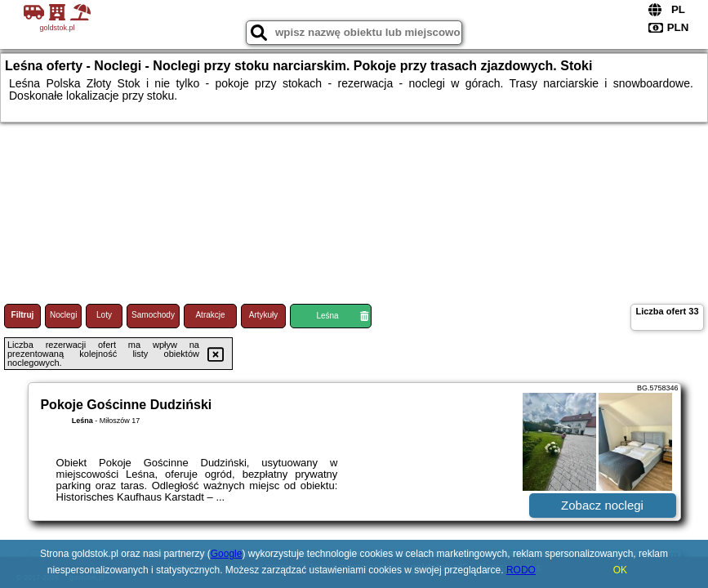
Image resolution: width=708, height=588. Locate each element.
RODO (521, 570)
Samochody (153, 315)
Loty (104, 315)
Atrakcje (210, 315)
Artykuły (264, 315)
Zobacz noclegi (602, 505)
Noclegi (63, 315)
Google (227, 554)
